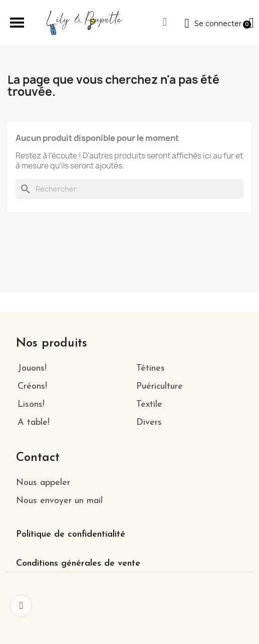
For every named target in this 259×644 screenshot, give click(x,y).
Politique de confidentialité (71, 534)
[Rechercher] (129, 189)
